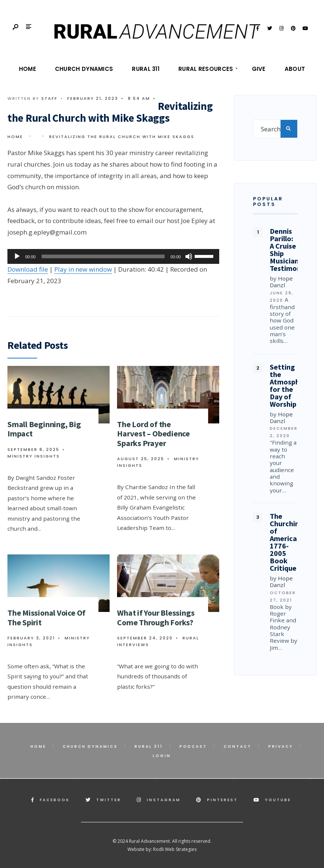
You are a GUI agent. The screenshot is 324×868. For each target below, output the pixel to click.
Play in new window (83, 269)
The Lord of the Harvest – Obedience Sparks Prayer (153, 434)
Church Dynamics (84, 69)
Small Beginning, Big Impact (44, 429)
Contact (238, 746)
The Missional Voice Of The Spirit (46, 617)
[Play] (17, 256)
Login (162, 756)
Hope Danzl (281, 282)
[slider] (103, 256)
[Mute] (189, 256)
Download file (28, 269)
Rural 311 (146, 69)
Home (27, 69)
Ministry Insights (34, 456)
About (295, 69)
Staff (49, 98)
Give (259, 69)
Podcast (193, 746)
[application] (113, 256)
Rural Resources (206, 69)
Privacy (281, 746)
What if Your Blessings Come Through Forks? (156, 617)
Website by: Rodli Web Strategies (162, 849)
